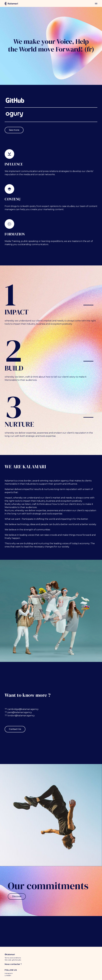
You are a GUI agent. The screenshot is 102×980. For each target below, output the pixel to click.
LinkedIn (8, 975)
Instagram (9, 973)
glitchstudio (16, 960)
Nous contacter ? (13, 964)
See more (14, 130)
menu (96, 4)
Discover (17, 896)
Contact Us (15, 729)
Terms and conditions (13, 958)
